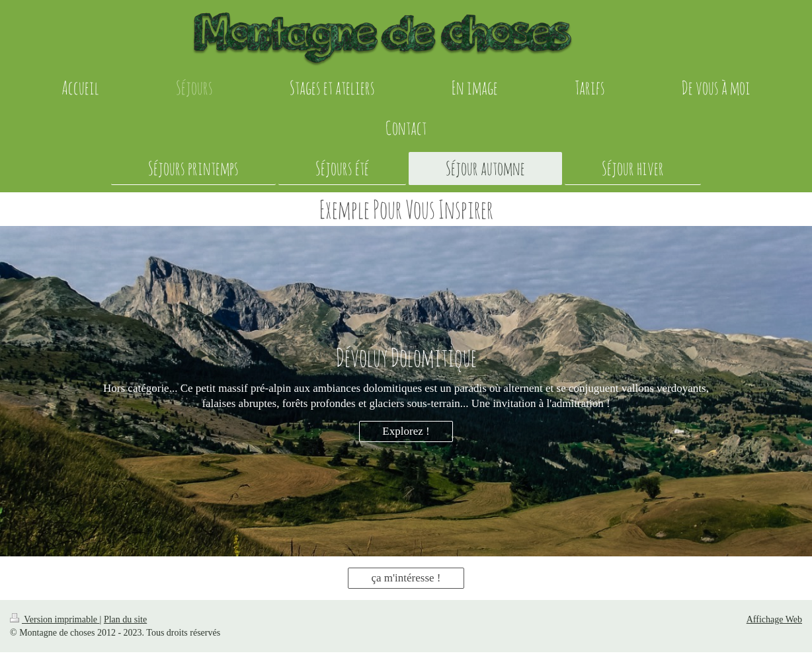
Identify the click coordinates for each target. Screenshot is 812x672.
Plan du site (125, 619)
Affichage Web (774, 619)
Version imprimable (55, 619)
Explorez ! (406, 431)
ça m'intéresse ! (406, 578)
